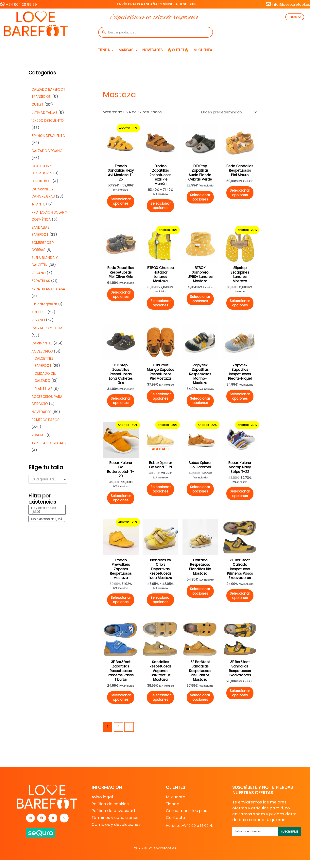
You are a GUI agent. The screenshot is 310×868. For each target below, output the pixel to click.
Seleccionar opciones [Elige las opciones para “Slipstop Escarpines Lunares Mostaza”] (241, 306)
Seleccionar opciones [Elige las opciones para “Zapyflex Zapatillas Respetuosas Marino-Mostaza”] (201, 406)
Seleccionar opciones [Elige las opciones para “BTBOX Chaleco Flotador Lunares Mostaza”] (161, 306)
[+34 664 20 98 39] (2, 4)
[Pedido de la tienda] (229, 112)
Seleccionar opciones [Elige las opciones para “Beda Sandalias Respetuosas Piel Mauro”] (241, 194)
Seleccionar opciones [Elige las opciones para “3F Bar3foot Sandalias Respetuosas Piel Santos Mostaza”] (201, 708)
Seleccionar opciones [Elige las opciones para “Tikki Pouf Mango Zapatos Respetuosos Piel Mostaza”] (161, 406)
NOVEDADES (153, 50)
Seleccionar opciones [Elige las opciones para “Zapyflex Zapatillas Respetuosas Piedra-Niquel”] (241, 401)
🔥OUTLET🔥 (178, 50)
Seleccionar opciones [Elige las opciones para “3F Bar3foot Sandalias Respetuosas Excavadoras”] (241, 704)
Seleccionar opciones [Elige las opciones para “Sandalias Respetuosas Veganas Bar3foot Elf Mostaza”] (161, 708)
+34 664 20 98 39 (21, 4)
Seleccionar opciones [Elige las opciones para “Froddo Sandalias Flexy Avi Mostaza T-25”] (121, 203)
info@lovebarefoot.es (291, 4)
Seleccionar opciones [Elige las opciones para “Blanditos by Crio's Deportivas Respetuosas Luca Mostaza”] (161, 609)
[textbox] (46, 479)
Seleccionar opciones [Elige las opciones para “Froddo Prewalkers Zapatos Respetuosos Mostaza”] (121, 609)
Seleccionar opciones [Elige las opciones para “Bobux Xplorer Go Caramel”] (201, 496)
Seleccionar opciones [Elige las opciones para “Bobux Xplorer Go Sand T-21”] (161, 496)
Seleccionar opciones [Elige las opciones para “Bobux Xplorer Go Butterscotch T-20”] (121, 505)
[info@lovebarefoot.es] (268, 4)
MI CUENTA (203, 50)
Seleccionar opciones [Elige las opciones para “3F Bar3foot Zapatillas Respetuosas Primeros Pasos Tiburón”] (121, 708)
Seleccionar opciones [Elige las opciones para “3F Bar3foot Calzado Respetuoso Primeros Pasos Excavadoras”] (241, 605)
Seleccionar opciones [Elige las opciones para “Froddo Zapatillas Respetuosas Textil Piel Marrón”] (161, 207)
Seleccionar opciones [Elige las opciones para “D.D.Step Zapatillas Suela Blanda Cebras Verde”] (201, 199)
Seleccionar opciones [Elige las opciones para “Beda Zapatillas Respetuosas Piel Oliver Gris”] (121, 298)
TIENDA (106, 50)
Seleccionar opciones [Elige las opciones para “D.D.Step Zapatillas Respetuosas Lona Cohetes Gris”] (121, 406)
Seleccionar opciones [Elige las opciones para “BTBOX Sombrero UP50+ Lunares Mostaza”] (201, 302)
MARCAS (128, 50)
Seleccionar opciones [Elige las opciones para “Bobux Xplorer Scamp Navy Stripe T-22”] (241, 501)
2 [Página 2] (118, 738)
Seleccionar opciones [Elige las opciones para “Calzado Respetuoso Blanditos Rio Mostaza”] (201, 600)
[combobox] (48, 479)
